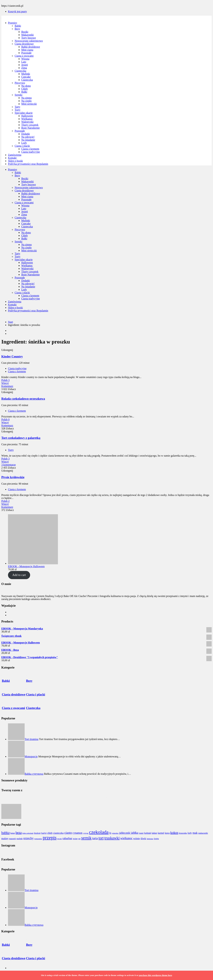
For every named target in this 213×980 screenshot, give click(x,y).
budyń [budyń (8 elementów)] (44, 833)
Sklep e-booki (15, 161)
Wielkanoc (27, 119)
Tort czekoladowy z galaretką (21, 438)
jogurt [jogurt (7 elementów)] (141, 833)
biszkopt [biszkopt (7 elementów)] (37, 833)
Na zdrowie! (28, 137)
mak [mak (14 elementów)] (195, 833)
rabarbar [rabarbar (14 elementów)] (67, 838)
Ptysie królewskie (13, 477)
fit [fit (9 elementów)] (110, 833)
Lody (24, 143)
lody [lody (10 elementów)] (190, 833)
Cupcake (26, 77)
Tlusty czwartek (30, 125)
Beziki (25, 32)
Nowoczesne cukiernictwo (29, 41)
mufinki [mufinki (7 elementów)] (20, 839)
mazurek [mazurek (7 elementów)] (12, 839)
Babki (18, 26)
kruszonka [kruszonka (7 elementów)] (183, 833)
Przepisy (13, 23)
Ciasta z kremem (30, 149)
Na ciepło (26, 101)
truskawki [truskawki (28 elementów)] (112, 838)
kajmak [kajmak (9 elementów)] (148, 833)
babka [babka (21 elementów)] (5, 833)
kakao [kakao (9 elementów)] (154, 833)
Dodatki (26, 134)
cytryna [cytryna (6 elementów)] (86, 833)
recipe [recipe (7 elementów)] (75, 839)
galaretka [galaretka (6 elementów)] (115, 833)
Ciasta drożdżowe (24, 44)
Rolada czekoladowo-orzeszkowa (23, 399)
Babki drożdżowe (31, 47)
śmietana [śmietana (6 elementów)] (150, 839)
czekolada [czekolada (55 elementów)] (99, 832)
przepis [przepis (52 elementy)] (50, 838)
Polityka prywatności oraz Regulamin (28, 164)
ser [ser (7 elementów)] (79, 839)
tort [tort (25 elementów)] (101, 838)
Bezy (17, 29)
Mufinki (26, 74)
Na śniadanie (28, 140)
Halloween (27, 116)
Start (10, 322)
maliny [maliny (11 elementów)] (5, 838)
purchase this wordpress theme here (156, 975)
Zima (24, 68)
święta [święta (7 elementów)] (156, 839)
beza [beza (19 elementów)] (19, 833)
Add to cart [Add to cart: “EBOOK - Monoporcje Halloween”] (19, 575)
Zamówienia (15, 155)
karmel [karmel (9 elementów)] (161, 833)
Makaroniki (28, 35)
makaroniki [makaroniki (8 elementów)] (203, 833)
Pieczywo (20, 83)
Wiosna (25, 59)
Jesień (25, 65)
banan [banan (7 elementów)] (13, 833)
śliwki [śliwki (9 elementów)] (143, 839)
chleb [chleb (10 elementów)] (50, 833)
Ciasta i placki (22, 146)
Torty (17, 110)
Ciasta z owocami (24, 56)
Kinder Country (12, 356)
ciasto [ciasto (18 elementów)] (68, 833)
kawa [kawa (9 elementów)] (167, 833)
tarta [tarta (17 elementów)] (95, 838)
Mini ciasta (27, 50)
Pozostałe (26, 53)
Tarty (17, 107)
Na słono (26, 86)
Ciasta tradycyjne (31, 152)
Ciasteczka (20, 71)
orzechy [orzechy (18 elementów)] (28, 838)
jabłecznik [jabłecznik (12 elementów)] (125, 833)
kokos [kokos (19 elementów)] (174, 833)
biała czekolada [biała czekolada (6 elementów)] (28, 833)
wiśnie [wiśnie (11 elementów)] (136, 838)
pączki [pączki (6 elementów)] (60, 839)
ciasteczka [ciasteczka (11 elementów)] (58, 833)
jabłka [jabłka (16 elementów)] (135, 833)
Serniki (18, 95)
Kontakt (12, 158)
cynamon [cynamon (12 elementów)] (77, 833)
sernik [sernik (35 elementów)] (86, 838)
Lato (24, 62)
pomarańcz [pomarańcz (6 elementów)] (38, 839)
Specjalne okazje (24, 113)
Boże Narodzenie (31, 128)
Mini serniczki (29, 104)
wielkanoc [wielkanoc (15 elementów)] (126, 838)
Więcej (5, 383)
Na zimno (27, 98)
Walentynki (27, 122)
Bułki (24, 92)
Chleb (24, 89)
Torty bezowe (29, 38)
